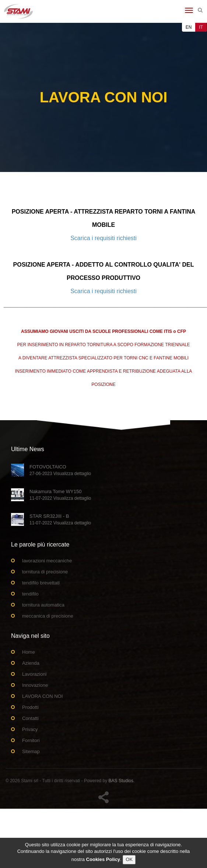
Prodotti (30, 707)
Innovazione (35, 685)
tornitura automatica (43, 605)
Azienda (31, 663)
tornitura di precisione (45, 572)
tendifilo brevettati (41, 583)
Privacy (30, 729)
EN (189, 27)
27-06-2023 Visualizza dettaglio (60, 474)
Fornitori (31, 740)
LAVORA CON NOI (42, 696)
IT (201, 27)
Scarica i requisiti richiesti (103, 238)
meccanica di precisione (48, 616)
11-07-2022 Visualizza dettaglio (60, 498)
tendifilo (30, 594)
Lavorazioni (34, 674)
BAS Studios (121, 781)
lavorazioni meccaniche (47, 561)
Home (29, 652)
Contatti (30, 718)
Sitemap (31, 751)
